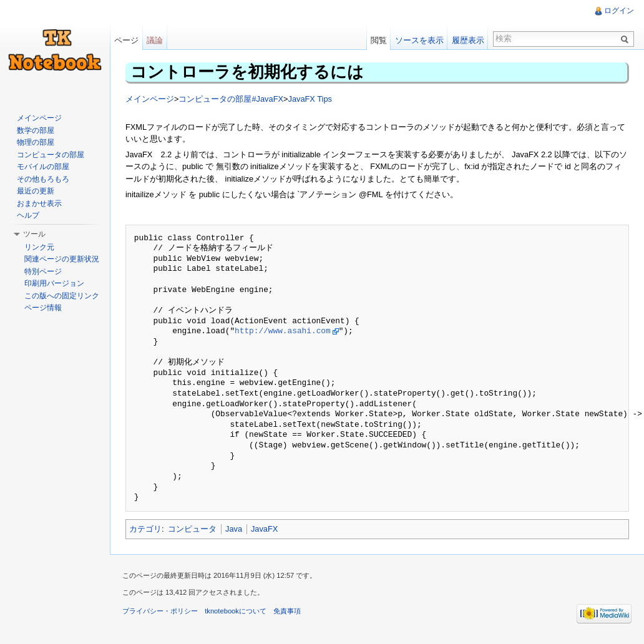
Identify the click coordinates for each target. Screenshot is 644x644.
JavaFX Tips (310, 99)
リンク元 (39, 247)
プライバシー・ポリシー (160, 611)
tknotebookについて (236, 611)
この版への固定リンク (62, 296)
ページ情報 (43, 308)
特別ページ (43, 271)
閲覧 (379, 40)
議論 (155, 40)
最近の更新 (36, 191)
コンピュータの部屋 (51, 155)
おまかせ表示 (39, 203)
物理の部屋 (36, 142)
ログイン (619, 11)
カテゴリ (145, 529)
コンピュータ (192, 529)
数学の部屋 (36, 130)
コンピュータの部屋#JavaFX (231, 99)
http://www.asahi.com (283, 331)
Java (234, 529)
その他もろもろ (43, 179)
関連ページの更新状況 (62, 259)
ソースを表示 (419, 40)
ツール (34, 234)
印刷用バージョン (54, 283)
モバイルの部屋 (43, 167)
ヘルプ (28, 215)
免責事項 (287, 611)
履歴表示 (468, 40)
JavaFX (264, 529)
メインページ (150, 99)
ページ (126, 40)
